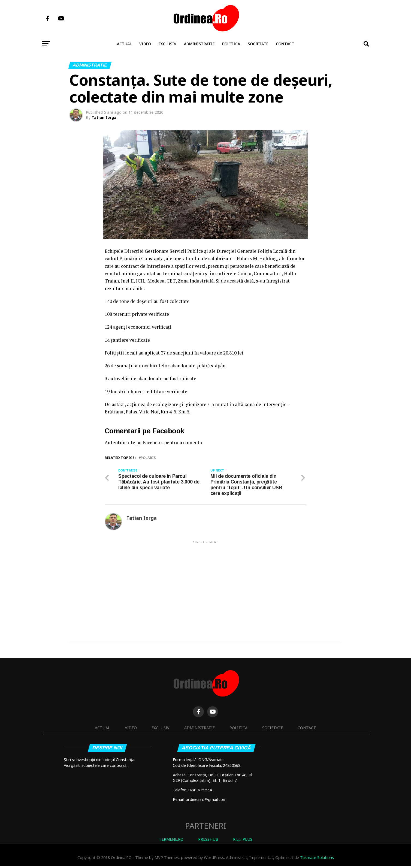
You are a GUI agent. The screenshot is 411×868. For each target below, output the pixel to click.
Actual (124, 44)
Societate (258, 44)
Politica (231, 44)
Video (145, 44)
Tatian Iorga (104, 117)
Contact (285, 44)
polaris (148, 458)
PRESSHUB (208, 841)
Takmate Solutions (317, 860)
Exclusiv (167, 44)
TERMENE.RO (171, 841)
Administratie (199, 44)
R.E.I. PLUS (243, 841)
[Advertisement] (206, 585)
